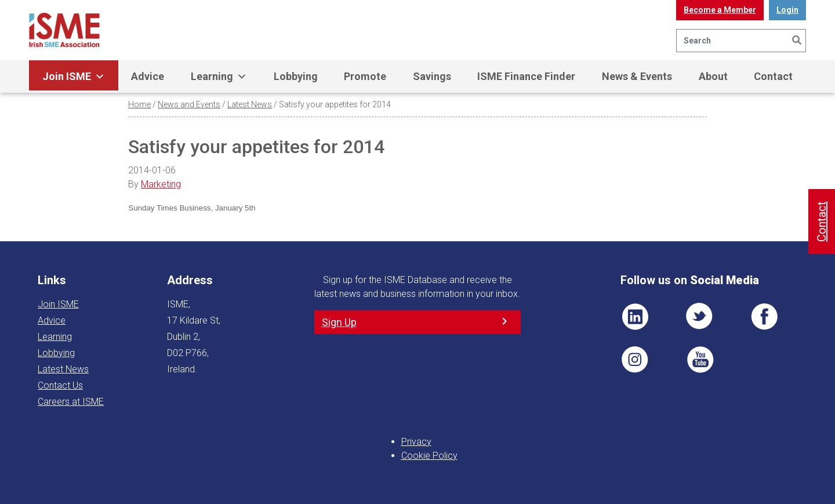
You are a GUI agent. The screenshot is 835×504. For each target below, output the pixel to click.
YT (700, 360)
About (713, 76)
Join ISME (74, 77)
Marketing (161, 184)
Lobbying (296, 76)
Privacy (416, 442)
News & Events (637, 76)
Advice (148, 76)
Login (787, 10)
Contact (773, 76)
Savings (432, 76)
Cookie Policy (429, 456)
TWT (700, 317)
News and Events (189, 104)
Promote (365, 76)
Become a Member (720, 10)
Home (139, 104)
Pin (635, 360)
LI (635, 317)
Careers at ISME (71, 402)
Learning (219, 77)
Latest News (250, 104)
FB (764, 317)
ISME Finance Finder (526, 76)
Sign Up (339, 322)
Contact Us (60, 385)
